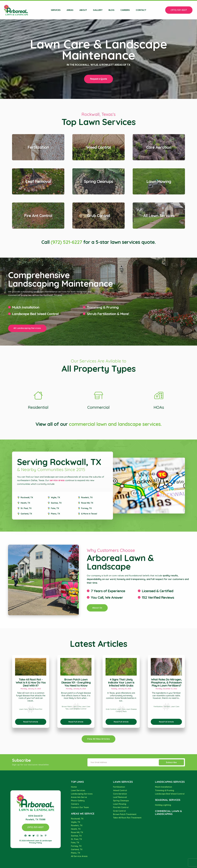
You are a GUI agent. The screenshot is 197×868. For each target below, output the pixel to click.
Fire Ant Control (121, 807)
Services (56, 10)
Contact (141, 10)
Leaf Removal (120, 797)
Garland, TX (26, 514)
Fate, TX (55, 508)
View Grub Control (98, 204)
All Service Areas (79, 856)
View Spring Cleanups (99, 170)
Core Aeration (120, 794)
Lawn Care (23, 709)
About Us (97, 608)
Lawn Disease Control (78, 709)
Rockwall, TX (27, 497)
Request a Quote (98, 79)
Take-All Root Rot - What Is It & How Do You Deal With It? (31, 682)
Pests (125, 711)
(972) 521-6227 (179, 10)
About (83, 10)
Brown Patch (67, 706)
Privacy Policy (35, 843)
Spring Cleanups (121, 801)
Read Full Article (31, 722)
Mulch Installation (26, 307)
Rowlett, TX (87, 497)
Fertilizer (167, 706)
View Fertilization (38, 136)
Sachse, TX (56, 503)
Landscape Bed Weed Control (170, 794)
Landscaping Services (82, 794)
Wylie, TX (55, 497)
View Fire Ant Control (38, 204)
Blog (112, 10)
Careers (125, 10)
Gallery (98, 10)
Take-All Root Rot (35, 709)
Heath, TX (25, 503)
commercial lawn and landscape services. (115, 424)
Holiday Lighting (163, 805)
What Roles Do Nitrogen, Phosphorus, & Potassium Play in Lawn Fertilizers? (166, 682)
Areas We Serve (79, 797)
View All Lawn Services (159, 204)
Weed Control (120, 790)
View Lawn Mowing (159, 170)
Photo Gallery (78, 801)
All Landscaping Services (27, 328)
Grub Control (111, 709)
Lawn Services (78, 790)
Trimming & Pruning (103, 307)
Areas (70, 10)
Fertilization (158, 706)
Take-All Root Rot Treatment (127, 818)
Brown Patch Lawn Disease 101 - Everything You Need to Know (76, 682)
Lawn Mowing (120, 804)
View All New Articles (98, 739)
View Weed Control (99, 136)
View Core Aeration (159, 136)
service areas (57, 480)
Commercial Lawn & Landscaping (168, 812)
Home (74, 787)
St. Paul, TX (26, 508)
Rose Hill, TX (87, 503)
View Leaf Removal (38, 170)
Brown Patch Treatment (125, 814)
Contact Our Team (80, 807)
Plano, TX (55, 514)
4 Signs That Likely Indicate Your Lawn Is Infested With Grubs (121, 682)
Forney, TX (86, 508)
